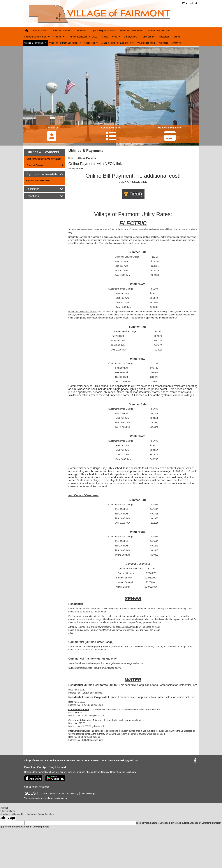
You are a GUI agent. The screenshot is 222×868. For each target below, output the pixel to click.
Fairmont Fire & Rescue (158, 31)
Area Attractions (41, 31)
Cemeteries (80, 31)
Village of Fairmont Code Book (64, 43)
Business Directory (62, 31)
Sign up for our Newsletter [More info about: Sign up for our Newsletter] (38, 180)
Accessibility (72, 794)
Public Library (148, 37)
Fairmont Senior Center (35, 37)
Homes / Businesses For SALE (83, 37)
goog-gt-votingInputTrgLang (179, 823)
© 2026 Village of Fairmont (51, 794)
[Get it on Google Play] (55, 778)
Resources (164, 37)
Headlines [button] (36, 196)
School (177, 37)
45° (185, 3)
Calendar (164, 43)
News (115, 37)
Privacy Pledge (88, 794)
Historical (57, 37)
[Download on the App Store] (33, 778)
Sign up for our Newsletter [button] (45, 174)
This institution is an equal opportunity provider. (46, 798)
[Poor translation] (11, 818)
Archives (177, 43)
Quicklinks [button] (36, 189)
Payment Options (35, 165)
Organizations (130, 37)
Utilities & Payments (34, 43)
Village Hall (89, 43)
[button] (49, 37)
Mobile (105, 37)
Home (71, 158)
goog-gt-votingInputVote (37, 827)
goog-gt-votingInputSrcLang (150, 823)
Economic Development (131, 31)
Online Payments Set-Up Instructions (44, 159)
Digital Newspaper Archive (103, 31)
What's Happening (146, 43)
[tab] (45, 174)
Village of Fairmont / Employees (116, 43)
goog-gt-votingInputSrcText (207, 823)
